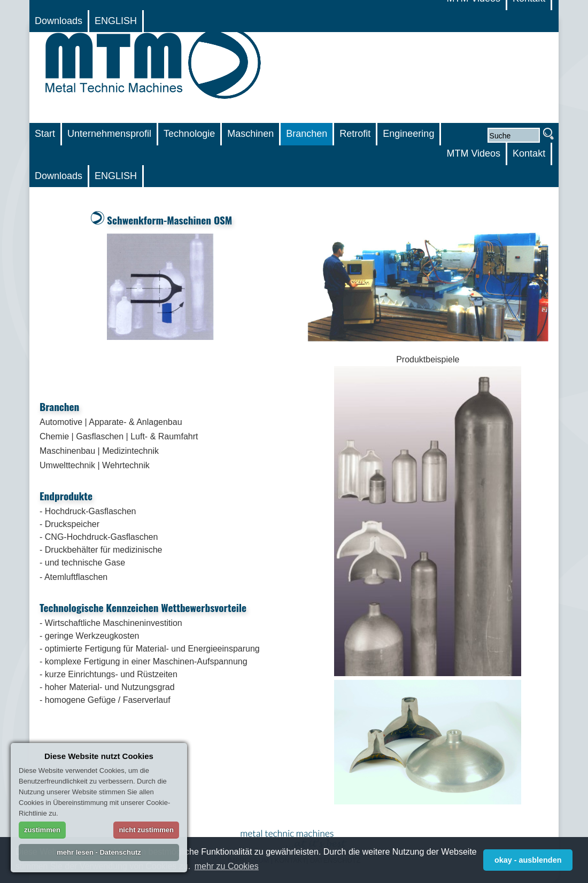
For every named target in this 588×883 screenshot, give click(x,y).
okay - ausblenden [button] (528, 860)
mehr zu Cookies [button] (227, 866)
